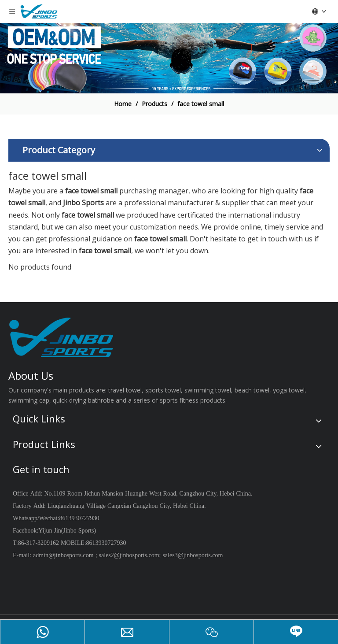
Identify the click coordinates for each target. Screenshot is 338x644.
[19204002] (169, 58)
